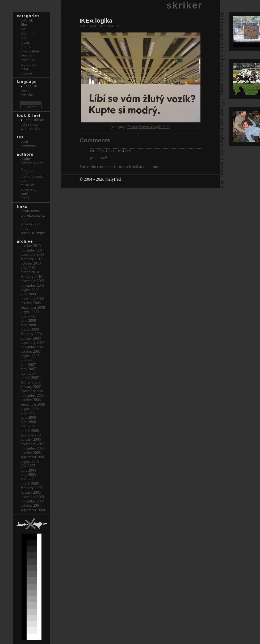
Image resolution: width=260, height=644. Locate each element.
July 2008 (28, 316)
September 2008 (33, 307)
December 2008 (32, 299)
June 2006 (28, 417)
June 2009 (28, 294)
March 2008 (30, 329)
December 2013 (32, 254)
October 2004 (31, 505)
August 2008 (30, 312)
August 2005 (30, 461)
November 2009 (33, 285)
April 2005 (29, 479)
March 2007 (30, 378)
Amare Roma (30, 211)
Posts (25, 141)
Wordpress (29, 64)
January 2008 (31, 338)
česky (25, 90)
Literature (28, 34)
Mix (24, 38)
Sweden (26, 56)
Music (25, 42)
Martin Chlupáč (32, 176)
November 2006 (33, 395)
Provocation (148, 127)
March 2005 (30, 484)
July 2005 (28, 466)
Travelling (28, 60)
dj (22, 167)
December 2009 (32, 281)
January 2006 (31, 439)
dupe (24, 220)
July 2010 (28, 268)
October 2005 (31, 453)
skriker (184, 5)
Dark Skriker (35, 120)
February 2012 (32, 259)
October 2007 (31, 351)
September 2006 (33, 404)
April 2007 (29, 373)
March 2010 (30, 272)
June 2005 (28, 470)
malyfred (113, 179)
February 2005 (32, 488)
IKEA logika (96, 21)
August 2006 (30, 408)
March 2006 (30, 431)
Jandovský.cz (31, 224)
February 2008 (32, 334)
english (31, 86)
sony (24, 194)
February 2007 (32, 382)
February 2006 (32, 435)
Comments (29, 146)
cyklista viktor (32, 163)
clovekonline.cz (33, 215)
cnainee (27, 159)
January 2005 (31, 492)
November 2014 (33, 250)
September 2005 (33, 457)
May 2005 (28, 474)
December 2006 (32, 391)
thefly (25, 198)
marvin (26, 229)
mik (24, 180)
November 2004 (33, 501)
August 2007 (30, 356)
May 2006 (28, 422)
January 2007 (31, 387)
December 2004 (32, 497)
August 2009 (30, 290)
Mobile (164, 127)
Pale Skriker (30, 124)
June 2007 (28, 365)
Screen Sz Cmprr (33, 233)
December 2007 (32, 342)
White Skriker (31, 129)
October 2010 (31, 263)
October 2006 (31, 400)
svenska (27, 95)
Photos (133, 127)
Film (24, 25)
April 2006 (29, 426)
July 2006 (28, 413)
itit (23, 29)
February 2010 (32, 276)
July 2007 (28, 360)
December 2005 (32, 444)
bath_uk (27, 20)
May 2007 (28, 369)
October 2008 (31, 303)
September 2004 (33, 510)
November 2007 (33, 347)
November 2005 (33, 448)
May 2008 (28, 325)
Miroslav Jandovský (29, 187)
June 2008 (28, 320)
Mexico (26, 73)
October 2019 (31, 246)
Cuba (24, 69)
